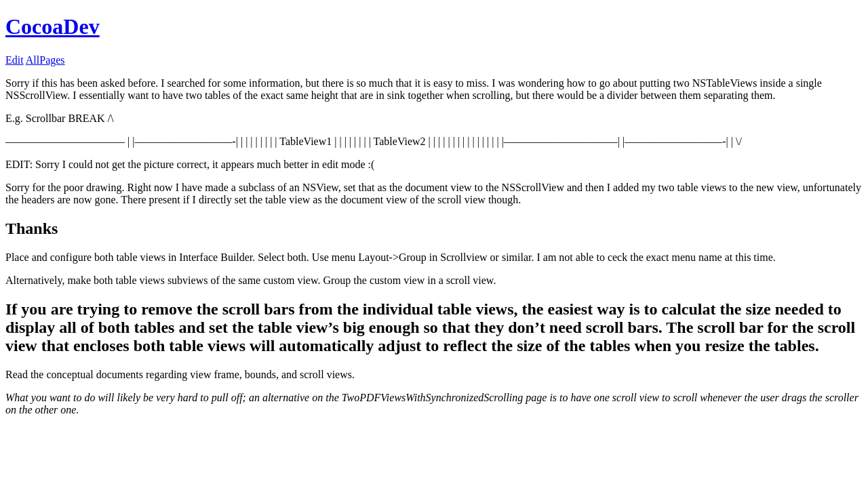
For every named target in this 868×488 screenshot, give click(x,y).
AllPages (45, 60)
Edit (15, 60)
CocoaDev (53, 26)
